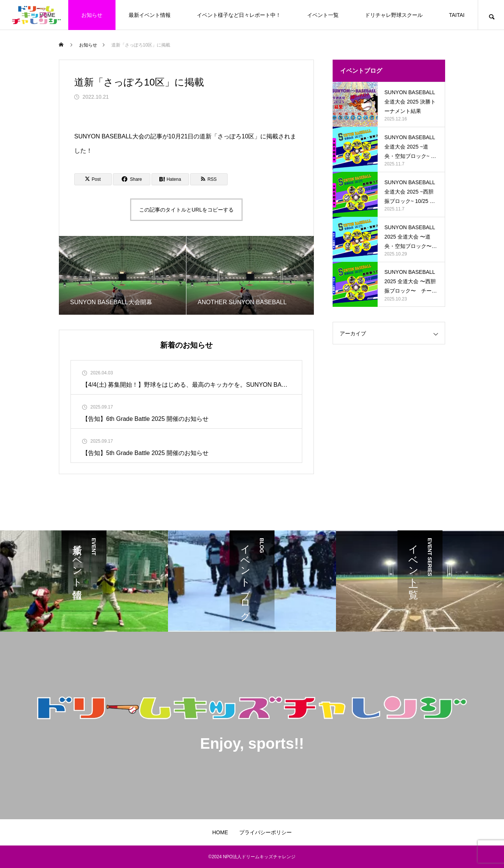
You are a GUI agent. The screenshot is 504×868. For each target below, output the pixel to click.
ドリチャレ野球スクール (394, 15)
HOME (220, 832)
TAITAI (457, 15)
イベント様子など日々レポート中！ (239, 15)
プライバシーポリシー (265, 832)
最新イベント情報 (150, 15)
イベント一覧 (323, 15)
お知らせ (92, 15)
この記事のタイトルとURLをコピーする (186, 210)
